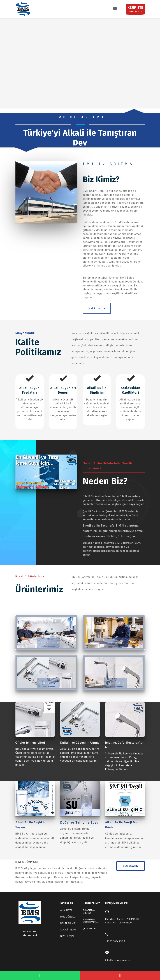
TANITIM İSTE (135, 10)
